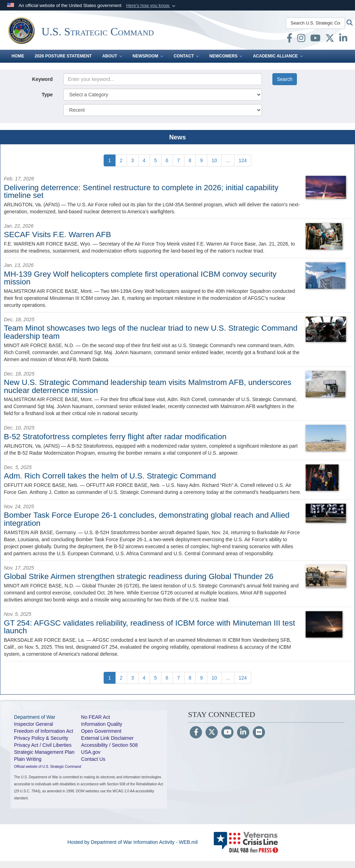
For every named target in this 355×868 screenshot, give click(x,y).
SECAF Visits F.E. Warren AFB (57, 235)
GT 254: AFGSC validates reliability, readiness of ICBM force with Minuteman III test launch (149, 627)
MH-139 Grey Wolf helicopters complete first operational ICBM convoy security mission (140, 278)
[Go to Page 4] (144, 160)
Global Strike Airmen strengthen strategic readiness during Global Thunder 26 (139, 576)
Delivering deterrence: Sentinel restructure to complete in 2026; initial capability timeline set (141, 191)
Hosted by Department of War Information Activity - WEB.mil (133, 842)
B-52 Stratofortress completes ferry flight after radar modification (115, 437)
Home (18, 56)
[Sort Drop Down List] (163, 110)
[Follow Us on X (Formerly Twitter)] (212, 733)
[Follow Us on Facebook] (196, 733)
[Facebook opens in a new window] (290, 40)
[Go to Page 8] (190, 160)
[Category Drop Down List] (163, 95)
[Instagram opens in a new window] (301, 40)
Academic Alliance (278, 56)
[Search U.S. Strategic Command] (315, 23)
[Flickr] (259, 733)
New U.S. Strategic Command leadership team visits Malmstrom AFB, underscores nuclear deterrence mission (148, 386)
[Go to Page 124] (243, 160)
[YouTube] (227, 733)
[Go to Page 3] (133, 160)
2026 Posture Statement (63, 56)
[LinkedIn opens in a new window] (343, 40)
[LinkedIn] (243, 733)
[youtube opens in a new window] (315, 40)
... (228, 160)
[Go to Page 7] (179, 160)
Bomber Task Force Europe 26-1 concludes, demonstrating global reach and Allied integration (147, 519)
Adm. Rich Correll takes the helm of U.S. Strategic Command (110, 476)
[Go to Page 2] (121, 160)
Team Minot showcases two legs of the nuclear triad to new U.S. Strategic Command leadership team (151, 332)
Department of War (35, 717)
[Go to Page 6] (167, 160)
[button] (151, 6)
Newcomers (226, 56)
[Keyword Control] (163, 79)
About (112, 56)
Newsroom (148, 56)
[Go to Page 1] (110, 160)
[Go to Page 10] (214, 160)
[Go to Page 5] (155, 160)
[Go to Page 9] (201, 160)
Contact (186, 56)
